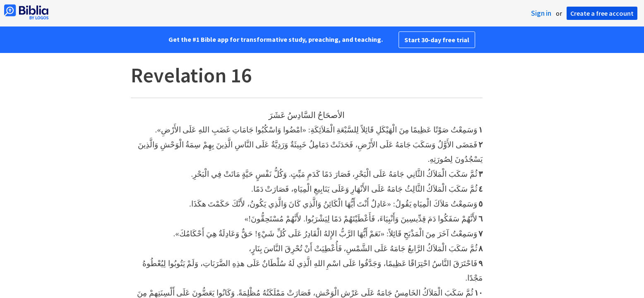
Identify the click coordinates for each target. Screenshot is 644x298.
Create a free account (602, 13)
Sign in (541, 13)
